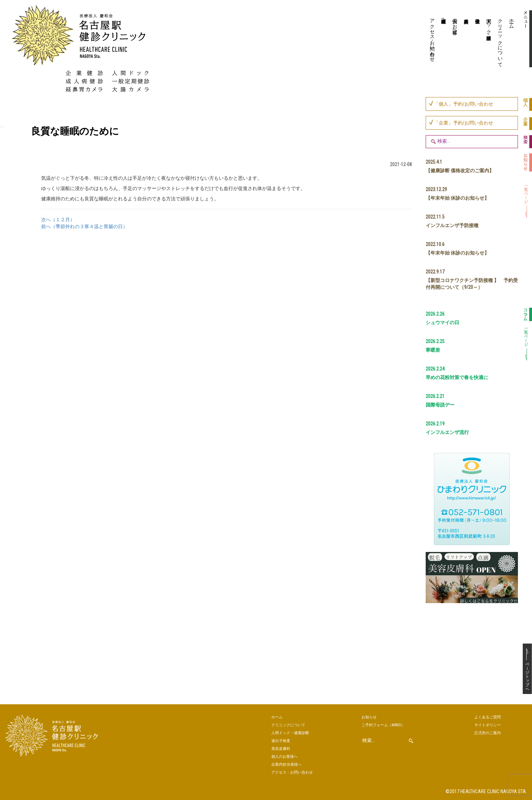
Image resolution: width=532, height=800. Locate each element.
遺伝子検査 (477, 39)
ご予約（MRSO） (383, 725)
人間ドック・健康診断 (489, 24)
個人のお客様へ (455, 24)
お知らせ (369, 717)
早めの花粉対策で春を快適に (457, 377)
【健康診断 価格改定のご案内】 (460, 170)
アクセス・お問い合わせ (432, 37)
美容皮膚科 (465, 39)
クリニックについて (500, 40)
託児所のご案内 (488, 733)
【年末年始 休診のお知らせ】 (457, 198)
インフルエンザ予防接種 (452, 225)
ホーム (511, 21)
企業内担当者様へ (444, 18)
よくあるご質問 (488, 717)
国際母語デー (440, 405)
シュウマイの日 (442, 322)
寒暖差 (433, 350)
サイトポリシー (488, 725)
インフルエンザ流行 (447, 432)
